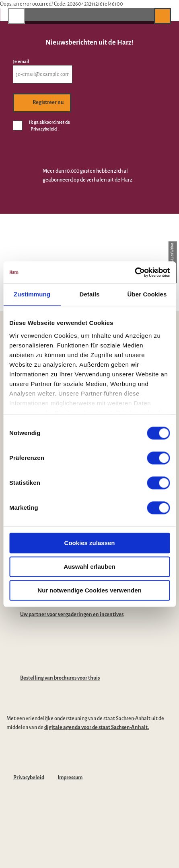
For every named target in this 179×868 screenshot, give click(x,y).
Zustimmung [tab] (32, 294)
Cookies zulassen (90, 543)
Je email (21, 61)
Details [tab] (90, 294)
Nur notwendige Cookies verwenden (89, 590)
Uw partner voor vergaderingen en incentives (72, 615)
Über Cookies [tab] (147, 294)
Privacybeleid (29, 778)
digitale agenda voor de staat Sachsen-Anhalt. (97, 727)
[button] (144, 16)
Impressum (70, 778)
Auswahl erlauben (89, 567)
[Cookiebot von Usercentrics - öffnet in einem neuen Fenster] (135, 272)
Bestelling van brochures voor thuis (60, 678)
